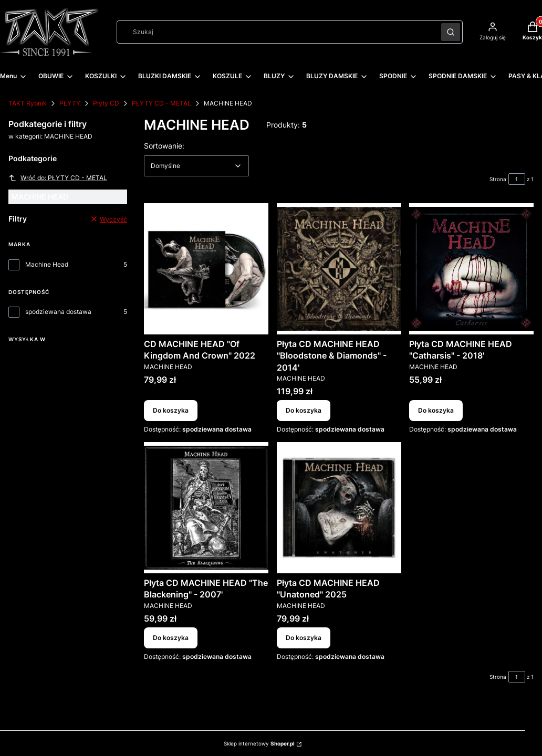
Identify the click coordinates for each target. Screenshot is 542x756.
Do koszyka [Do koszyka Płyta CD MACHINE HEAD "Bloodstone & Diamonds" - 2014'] (304, 411)
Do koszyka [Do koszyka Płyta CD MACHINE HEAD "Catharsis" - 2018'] (436, 411)
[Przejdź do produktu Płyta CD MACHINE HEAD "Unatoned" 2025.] (339, 508)
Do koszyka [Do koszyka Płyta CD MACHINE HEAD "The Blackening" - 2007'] (171, 637)
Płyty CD (106, 103)
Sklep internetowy (259, 743)
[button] (451, 32)
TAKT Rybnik (28, 103)
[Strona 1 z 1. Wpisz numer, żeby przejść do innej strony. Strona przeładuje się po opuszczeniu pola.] (517, 179)
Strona (498, 179)
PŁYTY (70, 103)
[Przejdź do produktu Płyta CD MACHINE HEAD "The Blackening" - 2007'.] (206, 508)
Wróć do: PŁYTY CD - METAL (58, 178)
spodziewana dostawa (58, 312)
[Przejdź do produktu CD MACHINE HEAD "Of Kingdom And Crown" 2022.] (206, 269)
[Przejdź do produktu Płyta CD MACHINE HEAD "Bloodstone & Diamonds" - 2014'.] (339, 269)
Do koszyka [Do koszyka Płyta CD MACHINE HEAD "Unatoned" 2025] (304, 637)
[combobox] (275, 32)
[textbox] (196, 166)
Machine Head (47, 264)
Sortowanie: (164, 145)
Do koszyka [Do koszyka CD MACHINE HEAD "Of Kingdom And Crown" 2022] (171, 411)
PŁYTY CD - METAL (161, 103)
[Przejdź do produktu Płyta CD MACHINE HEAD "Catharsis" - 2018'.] (471, 269)
